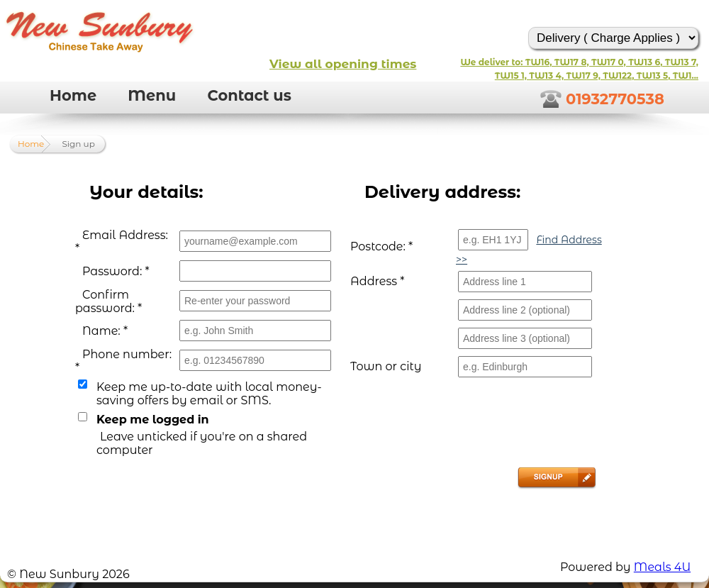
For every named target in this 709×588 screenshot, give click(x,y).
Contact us (249, 95)
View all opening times (343, 64)
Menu (152, 95)
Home (73, 95)
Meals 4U (662, 567)
